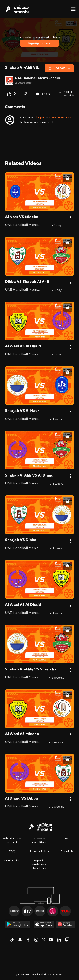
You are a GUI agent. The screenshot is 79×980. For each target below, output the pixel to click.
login (40, 118)
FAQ (12, 852)
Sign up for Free (39, 43)
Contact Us (12, 861)
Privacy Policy (39, 852)
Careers (67, 839)
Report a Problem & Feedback (39, 865)
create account (61, 118)
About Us (67, 852)
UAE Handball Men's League (38, 78)
